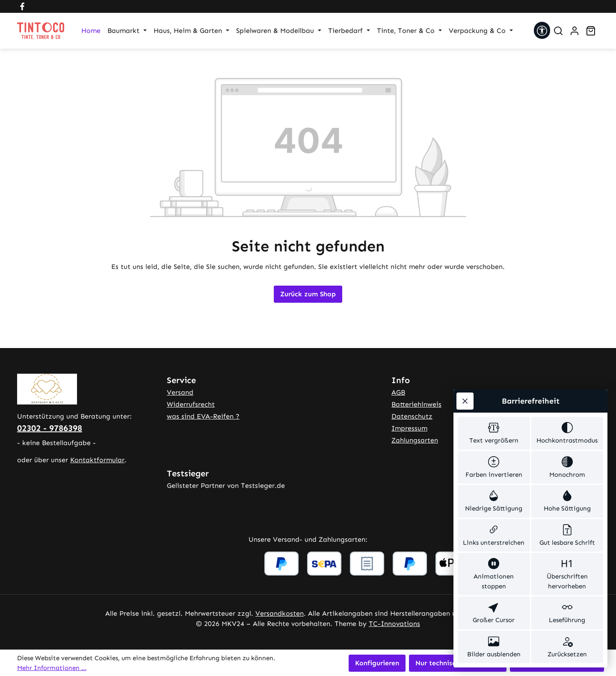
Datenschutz (412, 416)
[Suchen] (558, 31)
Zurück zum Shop (308, 294)
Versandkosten (280, 613)
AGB (398, 392)
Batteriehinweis (416, 404)
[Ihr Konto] (575, 31)
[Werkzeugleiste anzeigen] (542, 30)
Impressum (409, 428)
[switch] (494, 433)
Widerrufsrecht (191, 404)
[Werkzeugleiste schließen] (465, 401)
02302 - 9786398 (50, 428)
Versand (180, 392)
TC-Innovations (394, 624)
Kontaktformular (97, 460)
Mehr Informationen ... (52, 668)
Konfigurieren (377, 663)
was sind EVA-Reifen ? (203, 416)
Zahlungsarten (415, 440)
